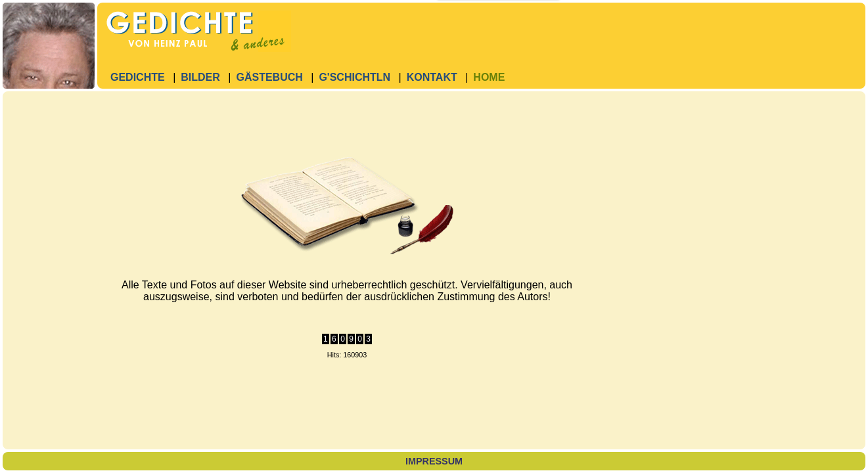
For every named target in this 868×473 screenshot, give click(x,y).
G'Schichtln (354, 77)
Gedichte (138, 77)
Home (489, 77)
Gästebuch (269, 77)
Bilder (200, 77)
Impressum (434, 461)
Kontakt (432, 77)
